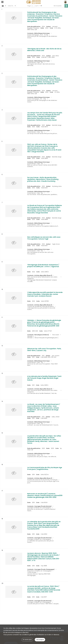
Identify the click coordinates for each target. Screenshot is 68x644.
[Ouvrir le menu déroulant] (2, 2)
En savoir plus (27, 640)
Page (29, 6)
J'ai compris (40, 640)
